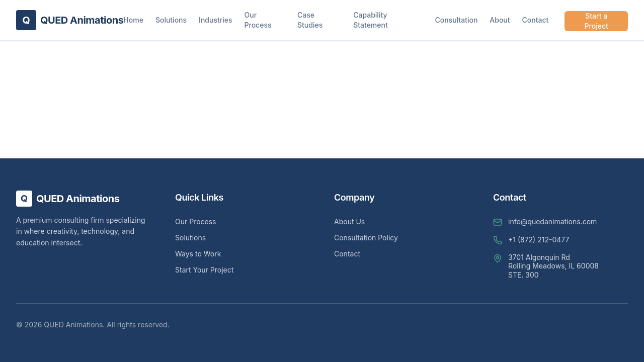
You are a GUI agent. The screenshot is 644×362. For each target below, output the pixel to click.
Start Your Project (204, 270)
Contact (536, 20)
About (500, 20)
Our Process (258, 20)
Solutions (171, 20)
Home (133, 20)
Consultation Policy (366, 238)
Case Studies (310, 20)
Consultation (457, 20)
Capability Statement (371, 20)
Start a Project (596, 21)
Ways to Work (198, 254)
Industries (215, 20)
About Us (349, 221)
